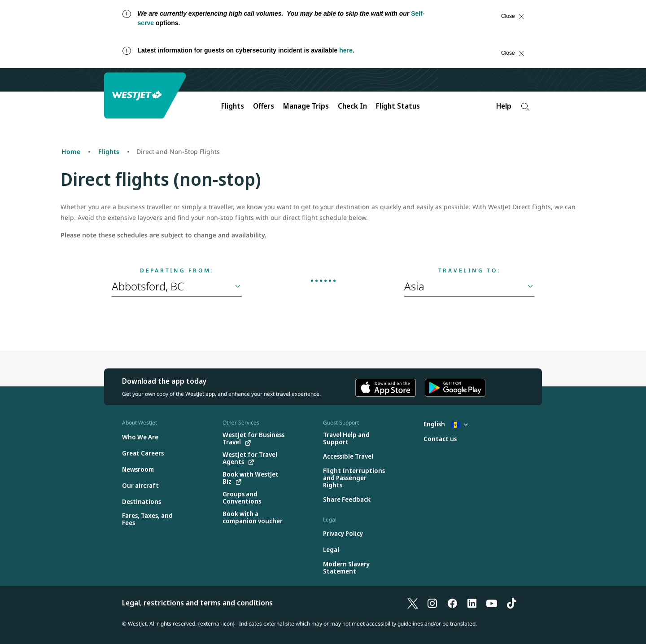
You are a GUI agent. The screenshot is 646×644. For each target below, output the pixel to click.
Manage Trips (306, 106)
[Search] (525, 107)
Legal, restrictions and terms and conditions (197, 603)
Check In (352, 106)
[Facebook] (452, 603)
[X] (413, 603)
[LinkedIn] (472, 603)
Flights (233, 106)
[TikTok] (511, 603)
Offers (264, 106)
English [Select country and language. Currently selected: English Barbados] (446, 424)
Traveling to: (469, 271)
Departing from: (177, 271)
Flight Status (398, 106)
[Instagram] (432, 603)
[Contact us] (440, 439)
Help (504, 106)
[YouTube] (492, 603)
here (346, 50)
